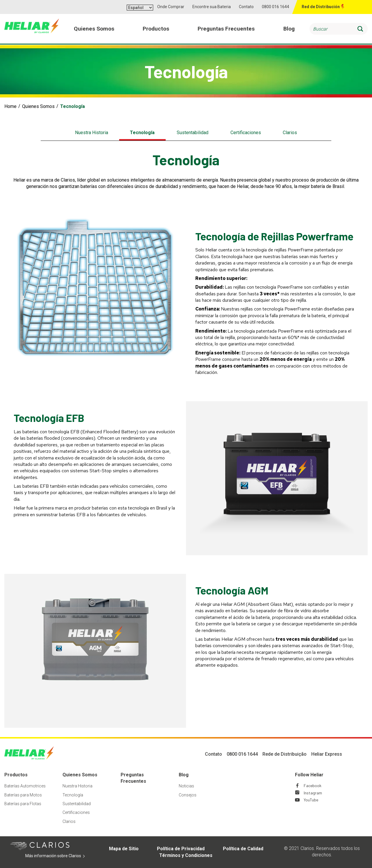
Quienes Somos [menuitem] (94, 29)
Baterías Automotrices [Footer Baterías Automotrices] (25, 786)
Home (10, 106)
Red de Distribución (321, 7)
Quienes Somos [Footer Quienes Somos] (80, 775)
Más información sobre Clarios (58, 856)
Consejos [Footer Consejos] (188, 795)
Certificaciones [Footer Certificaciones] (76, 812)
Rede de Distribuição (285, 754)
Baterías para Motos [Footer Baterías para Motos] (23, 795)
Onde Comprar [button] (171, 7)
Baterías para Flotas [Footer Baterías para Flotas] (23, 804)
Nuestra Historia (92, 133)
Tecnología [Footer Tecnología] (73, 795)
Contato (246, 7)
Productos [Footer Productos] (16, 775)
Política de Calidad (243, 849)
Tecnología (142, 133)
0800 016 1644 (276, 7)
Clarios (290, 133)
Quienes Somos (38, 106)
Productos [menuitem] (156, 29)
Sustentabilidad (193, 133)
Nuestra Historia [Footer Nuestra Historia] (77, 786)
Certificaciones (246, 133)
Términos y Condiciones (186, 855)
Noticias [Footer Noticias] (186, 786)
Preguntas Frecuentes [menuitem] (226, 29)
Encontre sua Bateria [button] (212, 7)
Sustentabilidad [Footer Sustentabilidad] (77, 804)
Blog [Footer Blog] (184, 775)
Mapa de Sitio (124, 849)
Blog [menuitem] (289, 29)
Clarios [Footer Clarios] (69, 821)
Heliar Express (327, 754)
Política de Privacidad (181, 849)
